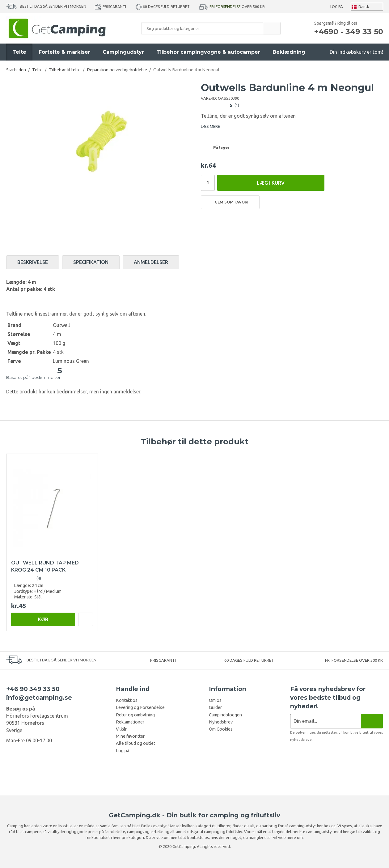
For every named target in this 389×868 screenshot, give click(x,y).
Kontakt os (127, 700)
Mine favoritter (130, 736)
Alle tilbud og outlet (135, 743)
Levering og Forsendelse (140, 707)
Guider (215, 707)
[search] (272, 28)
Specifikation (91, 262)
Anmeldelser (151, 262)
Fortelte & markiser (64, 52)
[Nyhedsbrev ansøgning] (326, 721)
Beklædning (289, 52)
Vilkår (121, 729)
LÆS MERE (210, 126)
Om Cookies (221, 729)
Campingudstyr (123, 52)
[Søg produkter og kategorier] (202, 28)
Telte (19, 52)
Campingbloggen (225, 715)
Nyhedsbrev (221, 722)
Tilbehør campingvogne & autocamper (208, 52)
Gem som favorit (230, 202)
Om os (215, 700)
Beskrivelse (33, 262)
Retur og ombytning (135, 715)
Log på (337, 7)
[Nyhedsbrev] (372, 721)
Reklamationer (130, 722)
